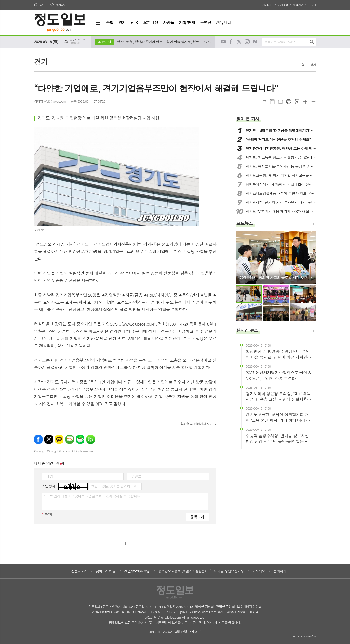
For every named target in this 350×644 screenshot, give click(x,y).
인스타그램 (247, 42)
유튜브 (223, 42)
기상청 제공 (75, 43)
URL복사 (264, 102)
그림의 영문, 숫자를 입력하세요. (114, 486)
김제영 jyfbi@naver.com (50, 101)
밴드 (91, 439)
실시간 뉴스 (247, 330)
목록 (272, 102)
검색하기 (312, 42)
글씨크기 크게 (305, 102)
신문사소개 (79, 571)
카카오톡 (59, 439)
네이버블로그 (255, 42)
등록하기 (197, 517)
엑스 (49, 439)
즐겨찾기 (61, 5)
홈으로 (43, 5)
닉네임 (48, 476)
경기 (313, 65)
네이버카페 (80, 439)
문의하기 (280, 571)
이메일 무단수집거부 (229, 571)
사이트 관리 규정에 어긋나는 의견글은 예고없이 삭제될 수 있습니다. (92, 496)
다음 (135, 544)
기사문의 (283, 5)
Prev (242, 257)
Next (310, 257)
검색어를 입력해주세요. (280, 42)
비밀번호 (135, 476)
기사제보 (268, 5)
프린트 (289, 102)
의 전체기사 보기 (197, 424)
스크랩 (297, 102)
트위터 (239, 42)
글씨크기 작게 (314, 102)
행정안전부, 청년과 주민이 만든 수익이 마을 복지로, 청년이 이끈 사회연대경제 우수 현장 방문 (159, 42)
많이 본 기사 (248, 119)
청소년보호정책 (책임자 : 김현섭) (182, 571)
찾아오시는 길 (106, 571)
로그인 (312, 5)
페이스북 (231, 42)
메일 (280, 102)
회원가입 (298, 5)
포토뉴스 (245, 223)
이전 (116, 544)
